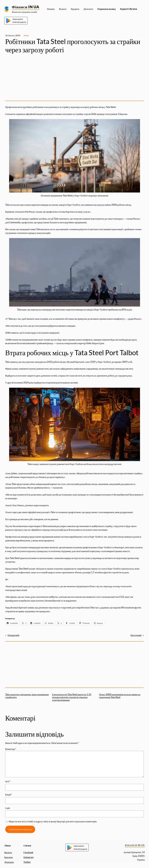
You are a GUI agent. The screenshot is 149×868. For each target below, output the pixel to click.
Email (9, 795)
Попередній (13, 635)
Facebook (28, 852)
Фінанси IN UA (26, 7)
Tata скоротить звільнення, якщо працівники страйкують (27, 696)
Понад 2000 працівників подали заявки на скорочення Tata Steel (120, 696)
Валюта (8, 852)
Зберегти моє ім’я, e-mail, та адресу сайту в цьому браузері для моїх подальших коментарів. (53, 821)
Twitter (27, 862)
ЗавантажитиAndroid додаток (16, 21)
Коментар (11, 749)
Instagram (28, 857)
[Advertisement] (75, 78)
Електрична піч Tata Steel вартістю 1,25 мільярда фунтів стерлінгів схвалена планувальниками (72, 697)
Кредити (9, 857)
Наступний (136, 635)
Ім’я (8, 781)
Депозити (9, 862)
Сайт (8, 808)
